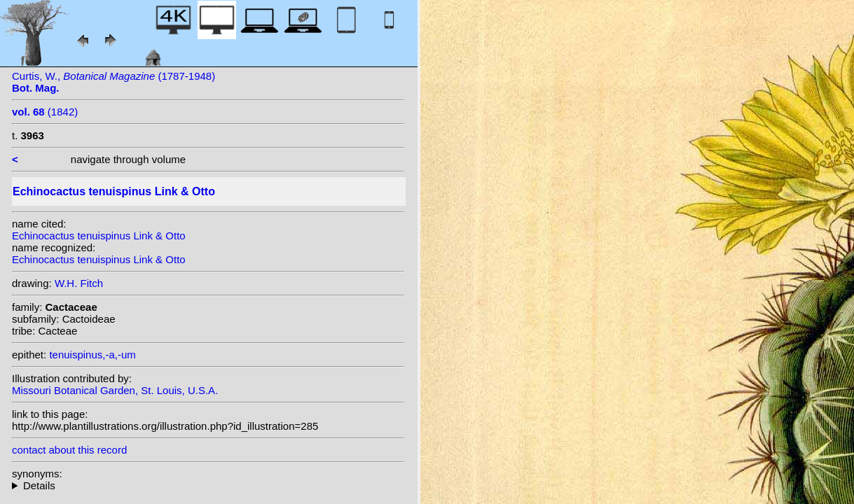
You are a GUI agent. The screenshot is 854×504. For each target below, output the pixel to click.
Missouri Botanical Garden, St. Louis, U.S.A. (115, 390)
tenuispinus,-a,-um (92, 355)
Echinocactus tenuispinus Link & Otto (99, 236)
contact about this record (69, 450)
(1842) (45, 112)
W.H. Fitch (79, 283)
